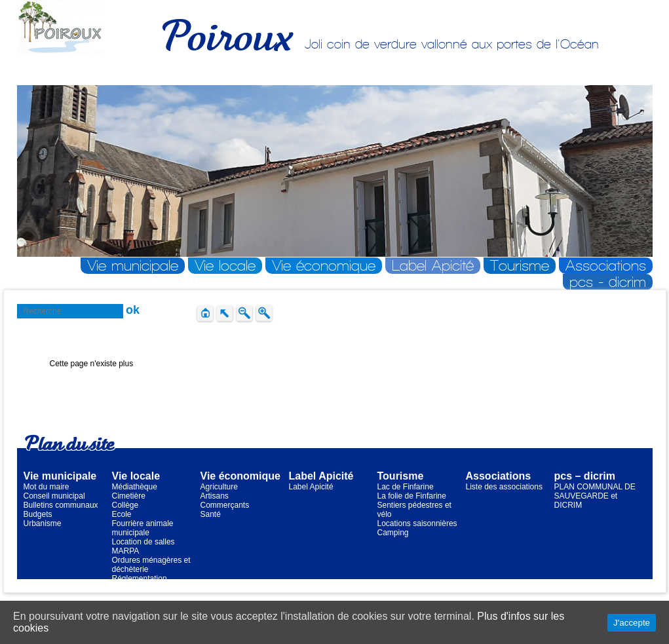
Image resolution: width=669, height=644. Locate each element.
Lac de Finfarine (406, 487)
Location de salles (143, 542)
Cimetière (129, 496)
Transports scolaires (147, 588)
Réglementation (140, 578)
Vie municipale (133, 266)
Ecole (122, 514)
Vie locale (225, 266)
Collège (125, 505)
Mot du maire (47, 487)
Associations (606, 266)
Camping (393, 533)
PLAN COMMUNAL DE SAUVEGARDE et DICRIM (595, 496)
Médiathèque (135, 487)
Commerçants (225, 505)
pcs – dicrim (585, 476)
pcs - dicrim (608, 282)
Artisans (215, 496)
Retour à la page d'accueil (95, 391)
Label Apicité (433, 266)
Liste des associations (504, 487)
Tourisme (520, 266)
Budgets (38, 514)
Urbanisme (43, 523)
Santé (211, 514)
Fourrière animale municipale (143, 528)
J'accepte (632, 623)
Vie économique (324, 266)
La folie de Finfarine (412, 496)
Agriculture (219, 487)
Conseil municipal (54, 496)
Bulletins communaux (61, 505)
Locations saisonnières (417, 523)
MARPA (126, 551)
